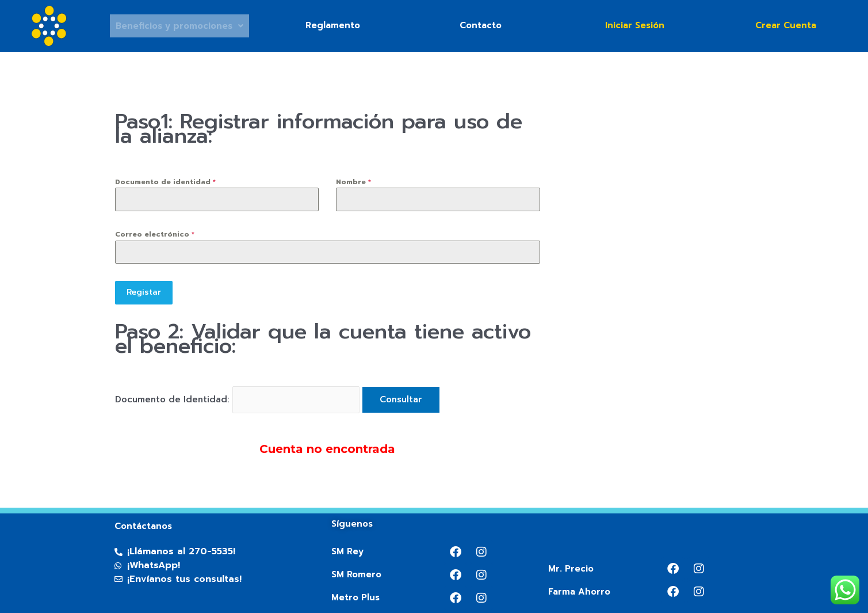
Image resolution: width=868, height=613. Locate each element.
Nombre (353, 182)
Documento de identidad (165, 182)
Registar (144, 292)
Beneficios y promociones (179, 26)
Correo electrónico (155, 234)
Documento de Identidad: (174, 397)
